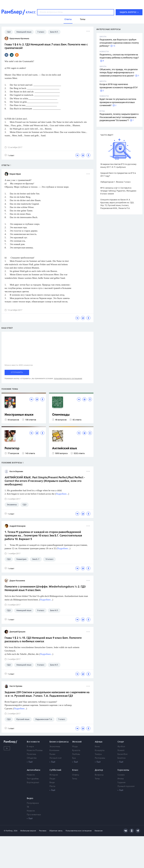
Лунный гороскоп (126, 786)
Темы (75, 779)
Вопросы (99, 775)
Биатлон (121, 758)
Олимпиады (61, 415)
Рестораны (100, 758)
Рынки (52, 754)
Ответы (76, 775)
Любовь (76, 754)
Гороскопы (123, 770)
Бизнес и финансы (59, 742)
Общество (32, 758)
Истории (54, 775)
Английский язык (65, 448)
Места (52, 786)
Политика (31, 754)
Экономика (55, 747)
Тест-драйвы (33, 779)
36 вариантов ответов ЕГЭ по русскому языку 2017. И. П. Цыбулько (118, 166)
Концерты (100, 750)
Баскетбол (123, 754)
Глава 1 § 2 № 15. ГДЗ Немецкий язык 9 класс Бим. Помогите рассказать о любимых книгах (43, 640)
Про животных (34, 815)
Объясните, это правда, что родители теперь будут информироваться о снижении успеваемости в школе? (119, 73)
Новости (31, 775)
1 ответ (9, 155)
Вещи (52, 783)
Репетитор (12, 448)
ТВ (28, 807)
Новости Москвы (35, 750)
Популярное (33, 803)
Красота (76, 750)
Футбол (121, 747)
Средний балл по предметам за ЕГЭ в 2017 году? (118, 174)
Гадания (121, 783)
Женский (77, 742)
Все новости (33, 742)
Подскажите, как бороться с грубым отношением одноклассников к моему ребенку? (119, 43)
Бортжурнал (33, 783)
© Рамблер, (8, 831)
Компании (54, 750)
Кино (97, 747)
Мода (75, 747)
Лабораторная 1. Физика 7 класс (116, 182)
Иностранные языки (19, 415)
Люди (52, 779)
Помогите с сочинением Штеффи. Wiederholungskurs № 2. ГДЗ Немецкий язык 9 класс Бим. (45, 589)
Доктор (99, 770)
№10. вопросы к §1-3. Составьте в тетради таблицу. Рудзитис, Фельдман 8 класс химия (118, 191)
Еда (74, 758)
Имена (121, 779)
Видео (30, 798)
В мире (30, 747)
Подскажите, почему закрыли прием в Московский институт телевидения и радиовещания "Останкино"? (119, 117)
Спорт (121, 742)
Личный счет (56, 758)
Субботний (55, 770)
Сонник (121, 775)
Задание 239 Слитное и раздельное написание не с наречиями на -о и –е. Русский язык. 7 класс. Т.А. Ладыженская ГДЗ (47, 694)
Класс (75, 770)
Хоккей (121, 750)
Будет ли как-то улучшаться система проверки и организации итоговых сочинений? (118, 102)
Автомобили (33, 770)
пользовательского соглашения (68, 378)
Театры (98, 754)
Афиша (99, 742)
